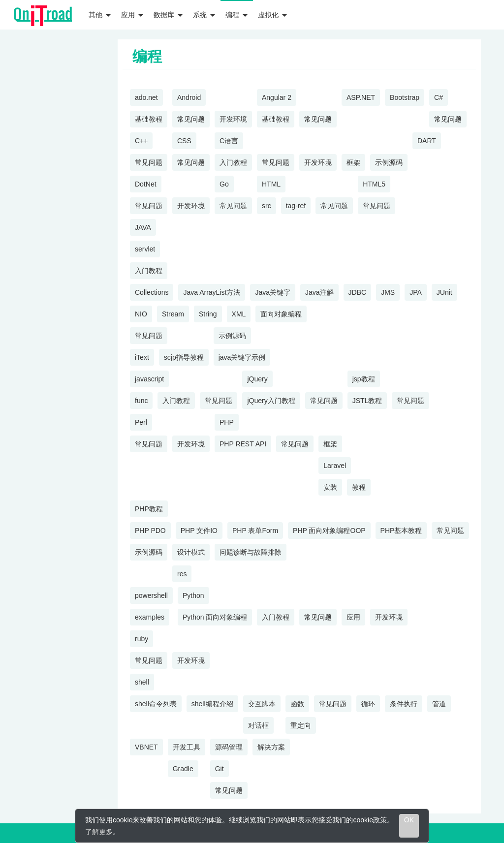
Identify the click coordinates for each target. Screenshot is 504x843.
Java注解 (319, 292)
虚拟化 (273, 15)
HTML (271, 184)
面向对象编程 (281, 314)
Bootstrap (405, 97)
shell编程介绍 (212, 704)
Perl (141, 422)
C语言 (229, 141)
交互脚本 (262, 704)
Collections (152, 292)
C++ (141, 141)
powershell (151, 595)
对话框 (258, 725)
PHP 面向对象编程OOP (329, 531)
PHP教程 (149, 509)
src (267, 206)
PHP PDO (150, 531)
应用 (132, 15)
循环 (368, 704)
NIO (141, 314)
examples (150, 617)
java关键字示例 (242, 357)
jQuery (257, 379)
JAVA (143, 227)
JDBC (358, 292)
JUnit (444, 292)
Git (220, 769)
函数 (297, 704)
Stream (173, 314)
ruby (142, 639)
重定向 (301, 725)
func (141, 401)
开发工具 (187, 747)
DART (427, 141)
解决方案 (271, 747)
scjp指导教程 (184, 357)
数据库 (168, 15)
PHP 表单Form (255, 531)
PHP (227, 422)
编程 (237, 15)
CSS (184, 141)
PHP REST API (243, 444)
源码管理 (229, 747)
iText (142, 357)
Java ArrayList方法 (212, 292)
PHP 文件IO (199, 531)
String (208, 314)
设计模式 (191, 552)
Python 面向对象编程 (215, 617)
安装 (330, 487)
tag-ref (296, 206)
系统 (204, 15)
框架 (353, 162)
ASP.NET (361, 97)
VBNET (146, 747)
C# (439, 97)
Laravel (335, 466)
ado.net (146, 97)
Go (224, 184)
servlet (145, 249)
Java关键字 (273, 292)
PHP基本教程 (401, 531)
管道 (439, 704)
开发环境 (233, 119)
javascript (149, 379)
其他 (100, 15)
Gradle (183, 769)
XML (239, 314)
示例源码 (389, 162)
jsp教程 (364, 379)
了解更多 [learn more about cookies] (99, 832)
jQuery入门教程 (271, 401)
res (182, 574)
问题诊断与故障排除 (251, 552)
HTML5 (374, 184)
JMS (388, 292)
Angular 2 (277, 97)
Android (189, 97)
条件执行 (404, 704)
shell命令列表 (156, 704)
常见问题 (191, 119)
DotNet (146, 184)
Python (193, 595)
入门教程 (233, 162)
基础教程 (149, 119)
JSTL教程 (367, 401)
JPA (416, 292)
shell (142, 682)
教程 (359, 487)
